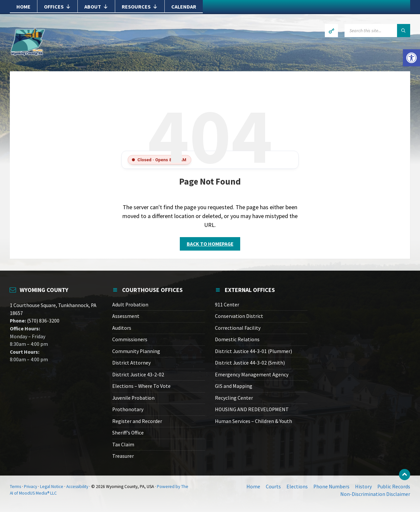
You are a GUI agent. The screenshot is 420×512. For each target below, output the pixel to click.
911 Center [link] (227, 305)
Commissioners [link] (130, 339)
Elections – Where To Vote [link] (141, 386)
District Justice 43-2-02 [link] (138, 375)
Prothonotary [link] (128, 409)
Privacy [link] (31, 487)
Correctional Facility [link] (238, 328)
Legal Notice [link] (52, 487)
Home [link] (23, 7)
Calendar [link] (184, 7)
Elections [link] (297, 487)
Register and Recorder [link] (137, 421)
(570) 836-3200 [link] (43, 321)
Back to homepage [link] (210, 244)
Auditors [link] (122, 328)
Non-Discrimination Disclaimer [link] (375, 494)
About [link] (96, 7)
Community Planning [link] (136, 351)
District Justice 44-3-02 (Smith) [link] (250, 363)
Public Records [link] (394, 487)
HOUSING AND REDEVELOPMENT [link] (252, 409)
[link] (411, 58)
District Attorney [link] (131, 363)
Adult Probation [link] (130, 305)
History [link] (363, 487)
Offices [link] (57, 7)
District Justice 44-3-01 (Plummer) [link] (253, 351)
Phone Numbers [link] (331, 487)
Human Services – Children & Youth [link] (253, 421)
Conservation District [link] (239, 316)
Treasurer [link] (123, 456)
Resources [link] (140, 7)
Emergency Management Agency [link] (252, 375)
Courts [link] (273, 487)
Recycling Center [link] (234, 398)
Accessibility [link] (77, 487)
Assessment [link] (126, 316)
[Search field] (377, 31)
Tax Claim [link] (123, 445)
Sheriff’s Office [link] (128, 433)
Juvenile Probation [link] (133, 398)
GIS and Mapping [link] (234, 386)
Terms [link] (15, 487)
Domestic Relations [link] (237, 339)
